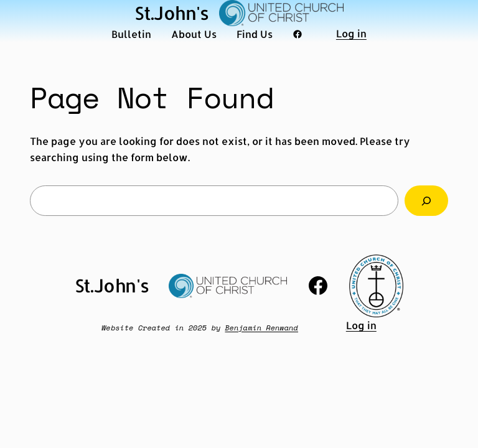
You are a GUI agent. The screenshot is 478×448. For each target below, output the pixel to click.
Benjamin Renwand (261, 328)
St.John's (172, 13)
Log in (351, 34)
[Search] (426, 201)
